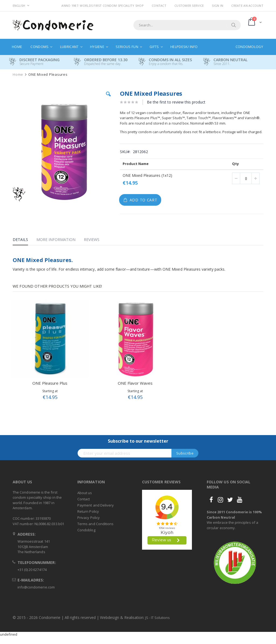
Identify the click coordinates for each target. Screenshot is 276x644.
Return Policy (88, 511)
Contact (159, 6)
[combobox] (187, 25)
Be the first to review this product (176, 102)
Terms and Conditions (95, 524)
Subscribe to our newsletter (138, 441)
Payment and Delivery (96, 505)
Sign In (218, 6)
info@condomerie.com (36, 587)
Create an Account (247, 6)
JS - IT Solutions (158, 618)
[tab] (24, 240)
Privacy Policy (89, 518)
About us (85, 493)
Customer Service (189, 6)
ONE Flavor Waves (135, 383)
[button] (108, 98)
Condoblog (86, 530)
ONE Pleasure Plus (50, 383)
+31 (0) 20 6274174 (32, 570)
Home (18, 75)
